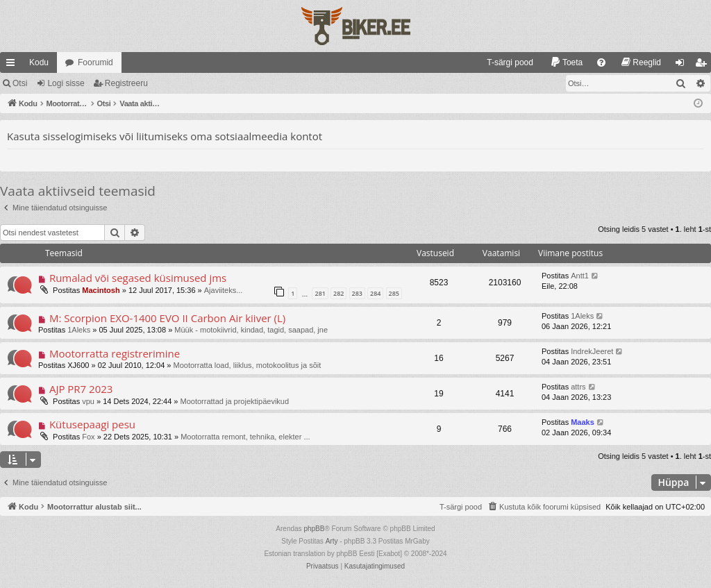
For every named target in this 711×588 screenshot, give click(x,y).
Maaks (583, 422)
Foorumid (95, 62)
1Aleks (79, 330)
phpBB (314, 529)
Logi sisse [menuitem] (683, 65)
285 (394, 293)
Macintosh (101, 290)
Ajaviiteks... (224, 290)
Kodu (39, 62)
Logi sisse (66, 83)
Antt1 (580, 276)
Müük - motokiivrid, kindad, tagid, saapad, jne (251, 330)
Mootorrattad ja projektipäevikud (235, 401)
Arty (332, 541)
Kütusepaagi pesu (92, 424)
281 (320, 293)
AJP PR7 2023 (81, 389)
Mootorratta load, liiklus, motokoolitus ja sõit (248, 365)
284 (375, 293)
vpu (88, 401)
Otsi (20, 83)
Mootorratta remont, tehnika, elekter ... (245, 437)
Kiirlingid (13, 65)
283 (357, 293)
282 (338, 293)
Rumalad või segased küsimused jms (138, 278)
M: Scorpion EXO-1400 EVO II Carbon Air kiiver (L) (167, 318)
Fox (88, 437)
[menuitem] (504, 62)
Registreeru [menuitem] (704, 65)
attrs (578, 387)
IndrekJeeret (592, 351)
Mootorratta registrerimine (115, 353)
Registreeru (126, 83)
